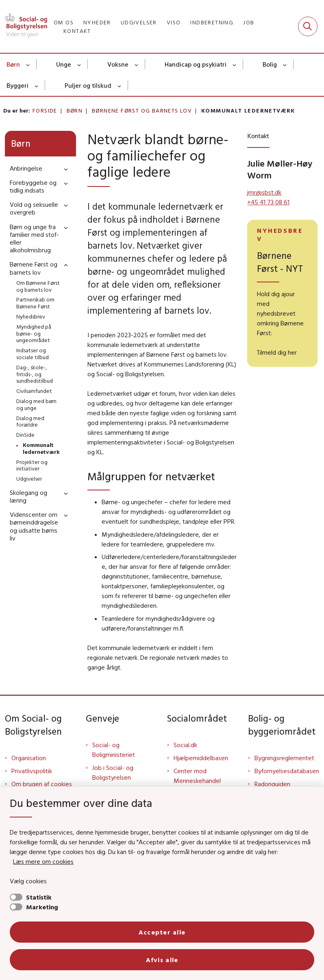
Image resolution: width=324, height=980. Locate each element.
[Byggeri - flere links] (37, 85)
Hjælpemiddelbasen (201, 758)
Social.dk (185, 745)
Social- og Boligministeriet (114, 750)
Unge (64, 64)
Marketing (42, 907)
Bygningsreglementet (284, 758)
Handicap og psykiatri (196, 64)
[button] (64, 169)
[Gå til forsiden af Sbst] (24, 26)
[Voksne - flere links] (137, 64)
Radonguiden (272, 784)
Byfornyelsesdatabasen (287, 771)
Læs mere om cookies (43, 861)
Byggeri (17, 85)
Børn (13, 64)
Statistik (39, 897)
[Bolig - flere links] (285, 64)
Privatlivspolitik (32, 771)
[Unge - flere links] (79, 64)
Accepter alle (162, 932)
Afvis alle (162, 960)
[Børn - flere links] (28, 64)
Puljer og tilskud (88, 85)
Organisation (29, 758)
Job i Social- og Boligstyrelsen (113, 772)
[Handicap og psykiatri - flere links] (235, 64)
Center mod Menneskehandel (197, 776)
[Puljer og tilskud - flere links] (120, 85)
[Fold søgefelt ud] (308, 26)
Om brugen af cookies (42, 784)
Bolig (270, 64)
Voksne (118, 64)
